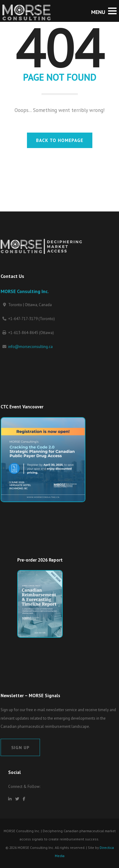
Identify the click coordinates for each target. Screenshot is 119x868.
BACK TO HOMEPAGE (60, 140)
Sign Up (20, 747)
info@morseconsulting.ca (30, 347)
